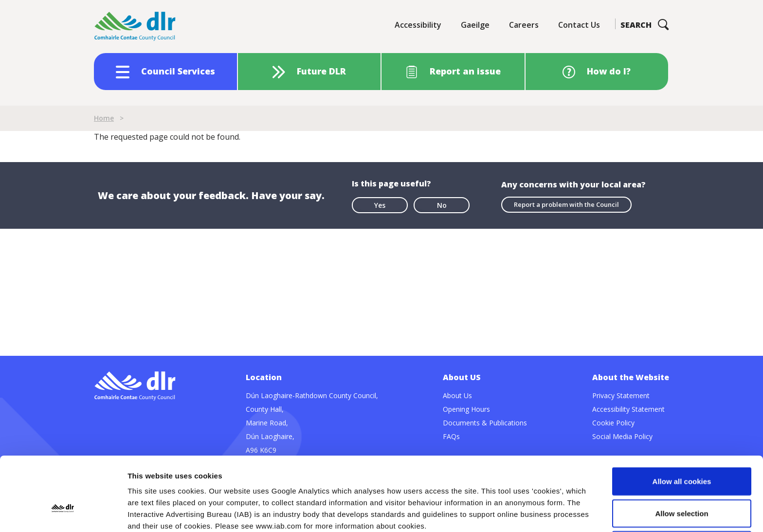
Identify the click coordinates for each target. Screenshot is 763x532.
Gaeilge (475, 25)
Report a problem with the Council (566, 204)
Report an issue (465, 71)
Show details (511, 513)
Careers (524, 25)
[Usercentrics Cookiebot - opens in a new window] (63, 513)
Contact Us (579, 25)
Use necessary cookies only (682, 476)
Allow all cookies (682, 412)
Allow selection (681, 444)
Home (104, 118)
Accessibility (418, 25)
